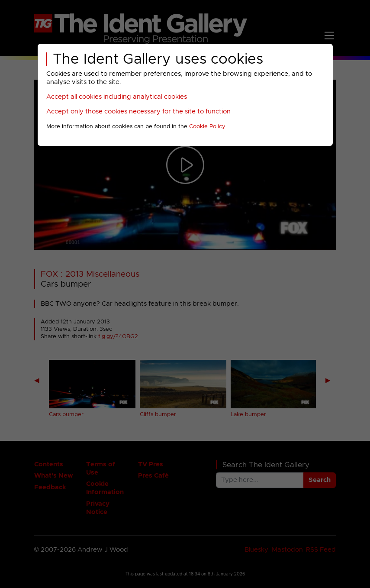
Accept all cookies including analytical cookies (117, 97)
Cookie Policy (207, 127)
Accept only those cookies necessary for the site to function (138, 111)
